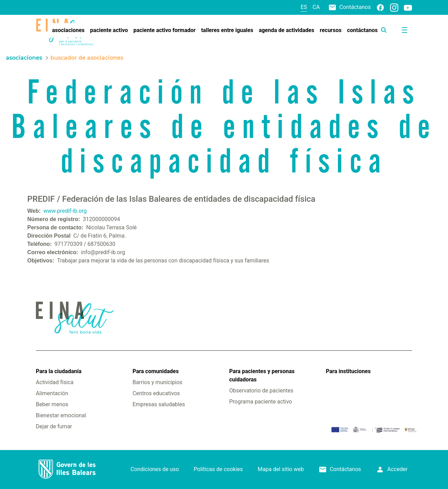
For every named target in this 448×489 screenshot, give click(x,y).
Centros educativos (156, 393)
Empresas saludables (159, 404)
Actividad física (55, 382)
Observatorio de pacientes (261, 391)
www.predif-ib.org (65, 211)
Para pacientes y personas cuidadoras (262, 375)
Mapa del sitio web (281, 469)
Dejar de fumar (54, 426)
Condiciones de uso (155, 469)
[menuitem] (68, 30)
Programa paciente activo (261, 402)
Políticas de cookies (218, 469)
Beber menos (52, 404)
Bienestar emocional (61, 415)
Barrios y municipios (157, 382)
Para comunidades (156, 371)
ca (316, 7)
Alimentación (52, 393)
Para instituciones (348, 371)
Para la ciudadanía (59, 371)
